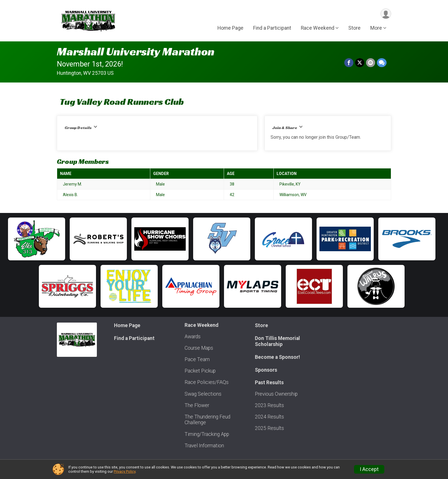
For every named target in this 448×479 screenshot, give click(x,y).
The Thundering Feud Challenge (207, 420)
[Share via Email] (371, 63)
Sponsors (266, 370)
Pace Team (197, 359)
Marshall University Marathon (136, 51)
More (376, 28)
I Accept (369, 469)
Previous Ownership (276, 394)
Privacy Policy (125, 471)
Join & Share (288, 127)
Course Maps (199, 348)
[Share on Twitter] (360, 63)
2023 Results (269, 405)
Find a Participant (272, 28)
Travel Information (204, 446)
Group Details (81, 127)
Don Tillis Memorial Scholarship (277, 341)
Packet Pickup (200, 371)
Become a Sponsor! (277, 357)
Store (354, 28)
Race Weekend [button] (318, 28)
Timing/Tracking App (207, 434)
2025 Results (269, 428)
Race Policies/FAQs (207, 382)
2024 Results (269, 417)
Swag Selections (203, 394)
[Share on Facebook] (349, 63)
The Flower (197, 405)
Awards (193, 337)
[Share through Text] (382, 63)
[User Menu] (386, 14)
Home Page (230, 28)
